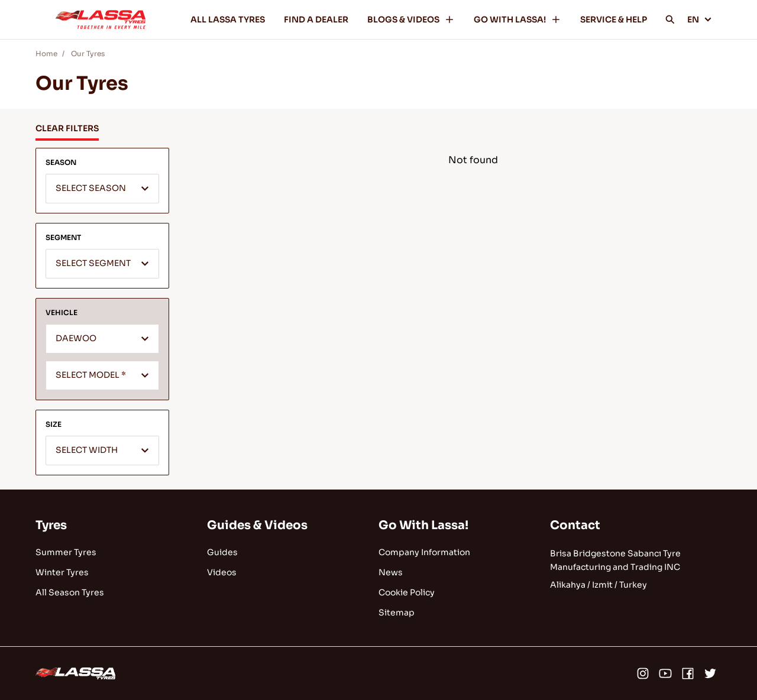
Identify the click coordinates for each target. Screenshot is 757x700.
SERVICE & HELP (614, 20)
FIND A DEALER (316, 20)
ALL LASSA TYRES (228, 20)
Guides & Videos (257, 525)
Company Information (424, 552)
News (391, 572)
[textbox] (102, 189)
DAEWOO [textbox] (76, 338)
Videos (222, 572)
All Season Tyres (70, 592)
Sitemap (397, 612)
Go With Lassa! (423, 525)
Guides (222, 552)
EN (700, 20)
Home (46, 54)
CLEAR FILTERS (67, 128)
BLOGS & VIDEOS (411, 20)
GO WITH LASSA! (517, 20)
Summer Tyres (66, 552)
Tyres (51, 525)
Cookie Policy (407, 592)
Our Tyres (88, 54)
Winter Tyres (62, 572)
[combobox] (102, 189)
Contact (575, 525)
